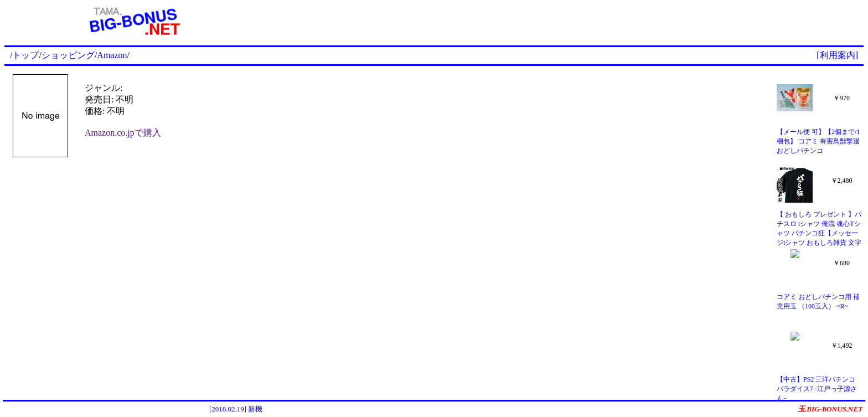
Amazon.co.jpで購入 (123, 133)
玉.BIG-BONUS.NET (830, 409)
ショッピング (68, 55)
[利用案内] (837, 55)
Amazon (112, 55)
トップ (25, 55)
